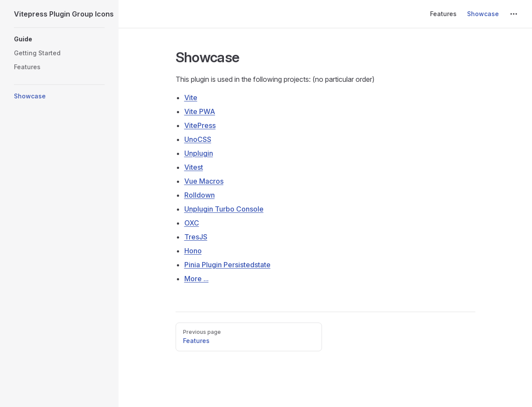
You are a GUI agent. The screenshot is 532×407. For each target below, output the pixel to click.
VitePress (200, 125)
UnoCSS (198, 139)
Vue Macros (204, 181)
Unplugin (199, 153)
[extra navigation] (514, 14)
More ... (197, 279)
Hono (193, 251)
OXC (192, 223)
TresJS (196, 237)
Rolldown (200, 195)
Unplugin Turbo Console (224, 209)
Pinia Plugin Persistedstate (227, 265)
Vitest (194, 167)
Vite (191, 98)
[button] (59, 39)
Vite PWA (200, 111)
